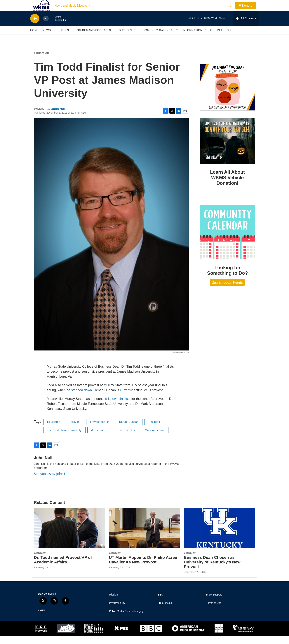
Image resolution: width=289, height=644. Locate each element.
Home (34, 38)
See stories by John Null (52, 482)
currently (126, 398)
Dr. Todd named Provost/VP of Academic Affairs (63, 568)
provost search (100, 430)
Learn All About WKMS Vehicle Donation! (228, 186)
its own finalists (119, 407)
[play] (35, 27)
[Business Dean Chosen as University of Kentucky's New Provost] (219, 536)
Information (192, 38)
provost (76, 430)
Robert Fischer (126, 438)
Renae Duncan (129, 430)
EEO (160, 603)
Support (126, 38)
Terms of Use (214, 611)
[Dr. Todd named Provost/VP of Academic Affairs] (70, 536)
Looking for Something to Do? (228, 279)
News (47, 38)
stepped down (81, 398)
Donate (249, 10)
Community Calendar (158, 38)
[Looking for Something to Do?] (227, 240)
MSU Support (214, 603)
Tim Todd (154, 430)
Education (41, 61)
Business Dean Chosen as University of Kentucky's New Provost (212, 570)
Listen (64, 38)
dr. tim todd (99, 438)
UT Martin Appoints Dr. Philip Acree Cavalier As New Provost (143, 568)
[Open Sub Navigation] (54, 38)
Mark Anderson (155, 438)
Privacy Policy (117, 611)
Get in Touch (221, 38)
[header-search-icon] (231, 10)
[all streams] (246, 27)
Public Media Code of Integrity (126, 620)
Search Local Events (227, 291)
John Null (58, 117)
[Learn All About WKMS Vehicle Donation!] (227, 149)
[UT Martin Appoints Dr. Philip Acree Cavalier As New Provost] (145, 536)
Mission (113, 603)
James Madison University (64, 438)
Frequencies (165, 611)
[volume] (46, 27)
